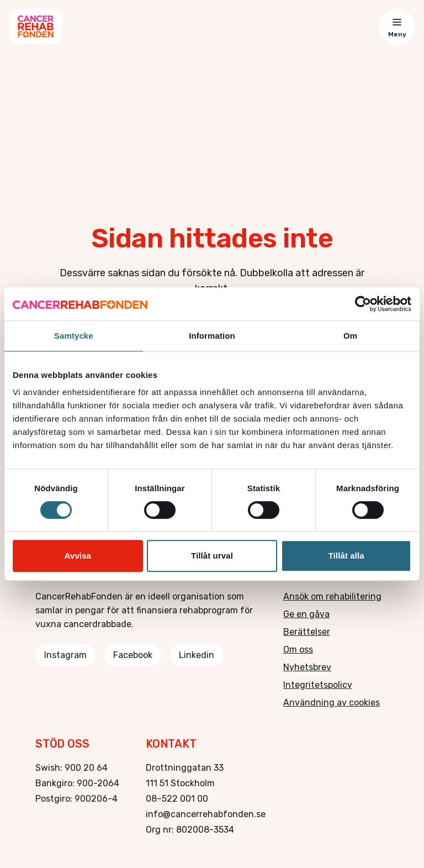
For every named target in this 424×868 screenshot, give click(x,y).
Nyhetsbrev (307, 667)
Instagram (65, 655)
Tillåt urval (212, 556)
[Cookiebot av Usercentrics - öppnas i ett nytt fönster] (363, 304)
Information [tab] (212, 336)
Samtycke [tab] (74, 336)
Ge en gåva (306, 614)
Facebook (133, 655)
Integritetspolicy (318, 685)
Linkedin (197, 655)
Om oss (298, 649)
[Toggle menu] (397, 27)
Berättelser (307, 632)
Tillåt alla (346, 556)
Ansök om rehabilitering (332, 596)
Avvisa (78, 556)
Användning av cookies (332, 703)
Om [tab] (350, 336)
